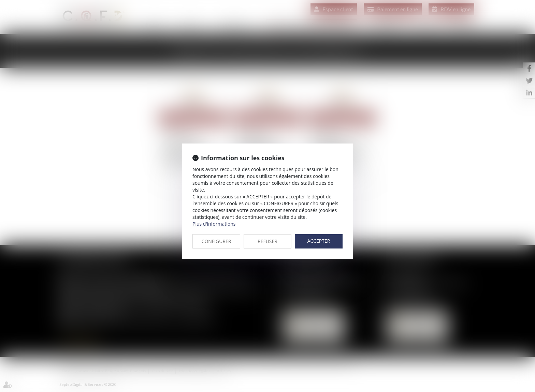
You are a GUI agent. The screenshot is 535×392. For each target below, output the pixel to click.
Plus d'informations (214, 224)
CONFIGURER (216, 241)
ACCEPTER (319, 241)
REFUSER (267, 241)
